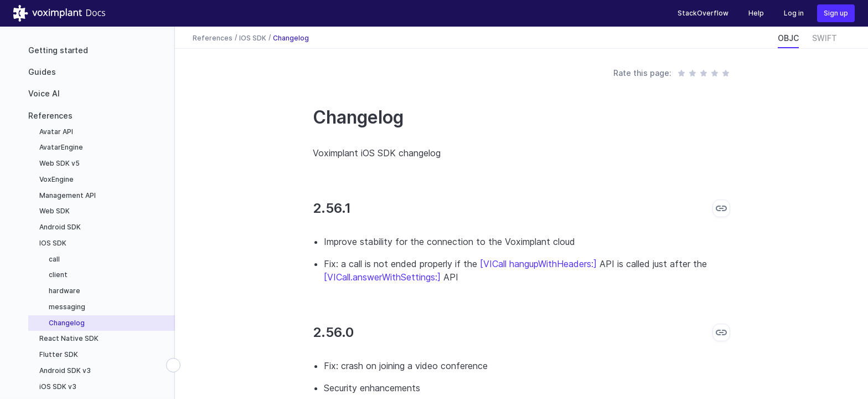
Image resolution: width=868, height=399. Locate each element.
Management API (67, 195)
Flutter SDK (58, 354)
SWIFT (825, 38)
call (53, 259)
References (50, 116)
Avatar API (55, 132)
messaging (66, 307)
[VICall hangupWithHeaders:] (538, 264)
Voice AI (44, 93)
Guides (42, 72)
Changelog (66, 323)
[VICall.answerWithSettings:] (382, 277)
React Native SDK (68, 338)
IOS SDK (52, 243)
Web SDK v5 (59, 163)
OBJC (788, 38)
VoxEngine (56, 179)
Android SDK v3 (64, 370)
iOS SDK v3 (57, 387)
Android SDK (59, 227)
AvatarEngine (60, 147)
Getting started (58, 50)
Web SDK (54, 211)
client (57, 275)
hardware (64, 291)
